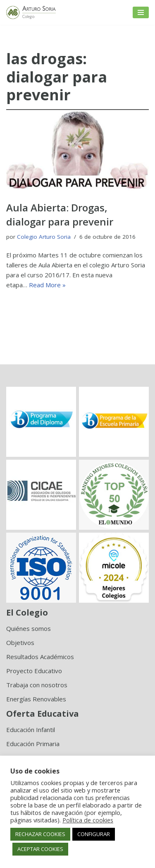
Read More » (47, 285)
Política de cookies (88, 820)
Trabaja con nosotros (37, 685)
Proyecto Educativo (34, 671)
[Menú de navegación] (141, 12)
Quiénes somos (29, 628)
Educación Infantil (31, 730)
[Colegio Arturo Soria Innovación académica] (31, 12)
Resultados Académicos (40, 657)
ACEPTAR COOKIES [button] (40, 849)
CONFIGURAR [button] (94, 834)
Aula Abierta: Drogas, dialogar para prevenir (60, 215)
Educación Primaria (33, 744)
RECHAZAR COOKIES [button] (40, 834)
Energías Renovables (36, 699)
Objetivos (20, 643)
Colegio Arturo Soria (44, 237)
